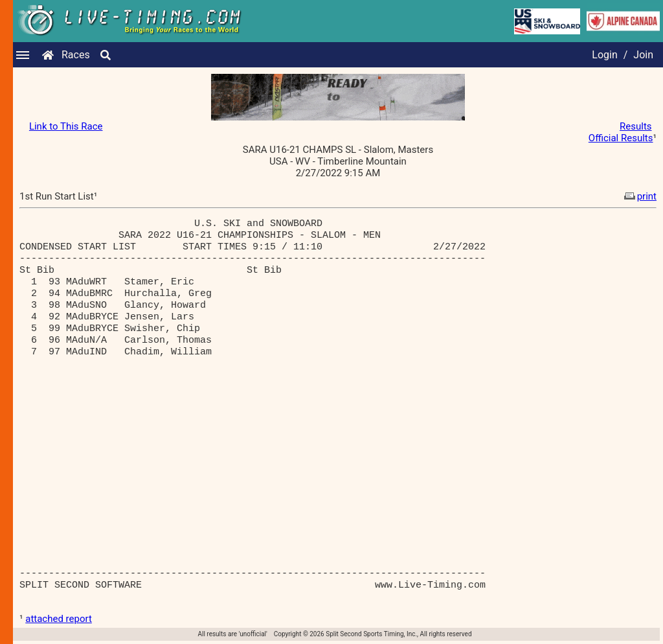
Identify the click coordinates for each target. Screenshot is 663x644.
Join (643, 55)
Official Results (621, 138)
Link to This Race (66, 126)
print (639, 196)
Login (604, 55)
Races (76, 55)
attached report (59, 619)
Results (636, 126)
